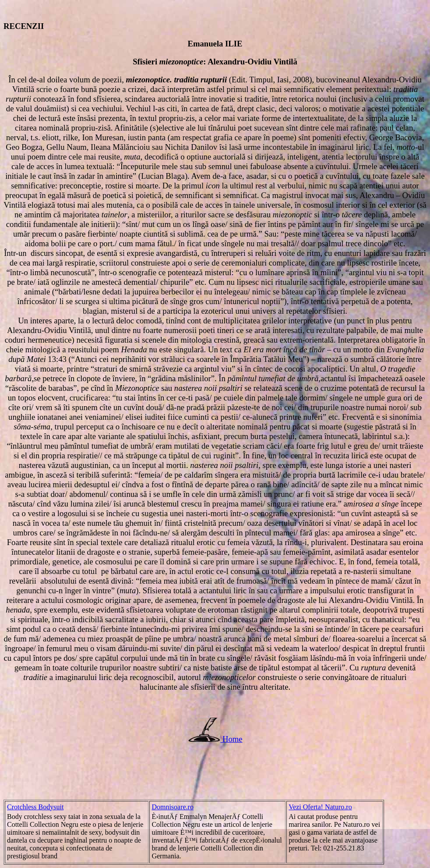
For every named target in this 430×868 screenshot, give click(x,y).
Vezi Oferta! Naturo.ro (320, 807)
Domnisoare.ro (173, 807)
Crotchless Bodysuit (35, 807)
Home (233, 739)
